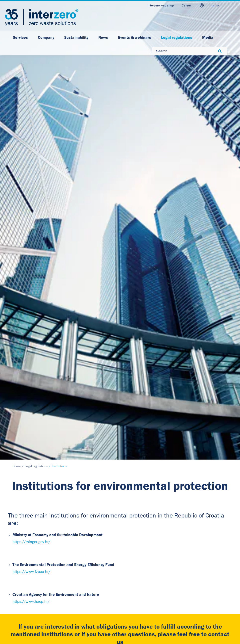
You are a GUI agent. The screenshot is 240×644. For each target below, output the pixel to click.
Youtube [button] (144, 588)
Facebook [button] (145, 579)
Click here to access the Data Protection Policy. (161, 482)
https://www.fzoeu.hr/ (31, 200)
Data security (79, 569)
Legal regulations (36, 95)
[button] (60, 430)
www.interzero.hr (22, 597)
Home (17, 95)
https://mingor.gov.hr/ (31, 170)
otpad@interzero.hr (24, 604)
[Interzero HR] (41, 18)
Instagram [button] (146, 596)
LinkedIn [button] (145, 571)
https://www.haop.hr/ (31, 230)
